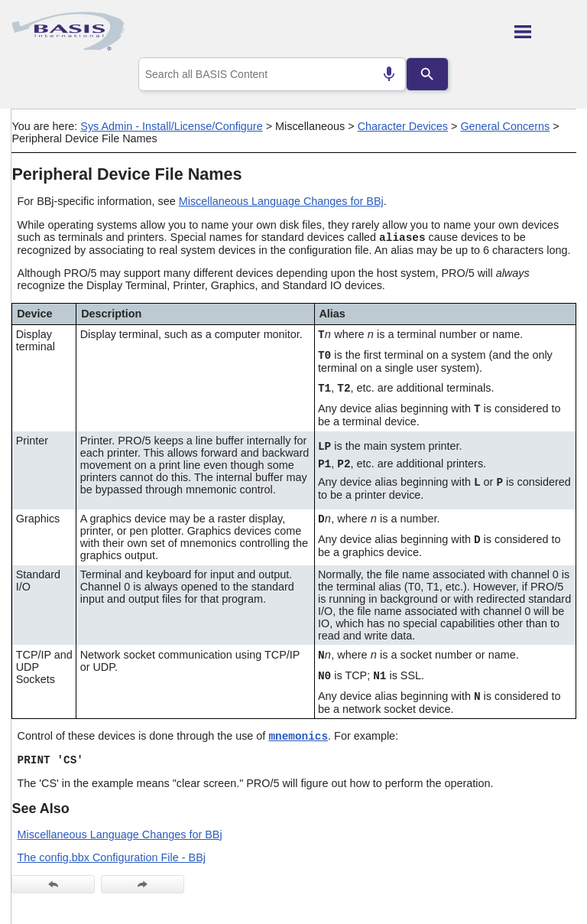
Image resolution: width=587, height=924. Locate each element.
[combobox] (272, 74)
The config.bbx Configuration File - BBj (112, 857)
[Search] (427, 74)
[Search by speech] (389, 74)
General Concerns (505, 126)
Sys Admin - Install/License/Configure (171, 126)
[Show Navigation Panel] (545, 31)
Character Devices (403, 126)
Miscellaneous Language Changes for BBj (281, 201)
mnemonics (298, 737)
